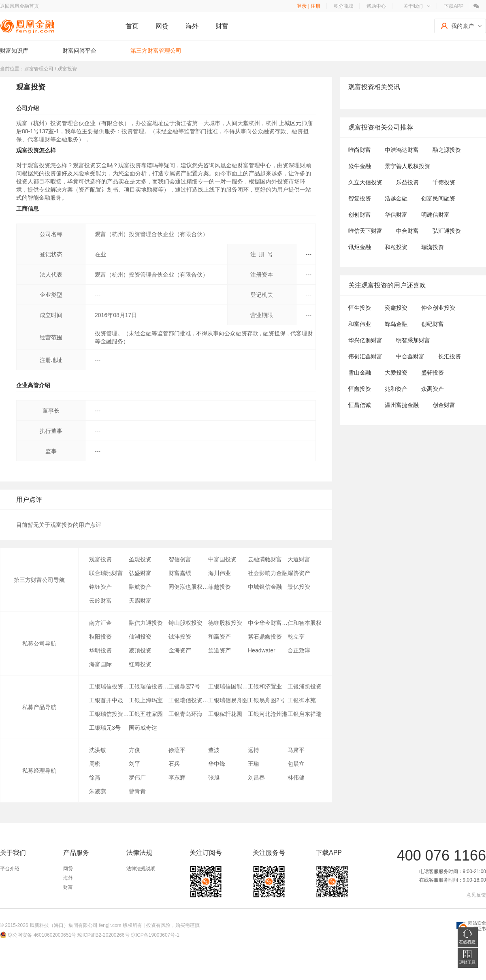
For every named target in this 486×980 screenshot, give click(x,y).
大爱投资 (396, 373)
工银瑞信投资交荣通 (188, 700)
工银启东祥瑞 (305, 714)
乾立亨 (296, 637)
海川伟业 (220, 573)
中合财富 (407, 231)
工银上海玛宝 (146, 700)
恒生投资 (360, 308)
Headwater (262, 650)
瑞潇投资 (433, 247)
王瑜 (254, 764)
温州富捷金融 (402, 405)
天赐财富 (140, 601)
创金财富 (444, 405)
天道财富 (299, 559)
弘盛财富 (140, 573)
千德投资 (444, 182)
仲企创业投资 (438, 308)
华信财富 (396, 215)
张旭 (214, 778)
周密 (95, 764)
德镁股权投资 (225, 623)
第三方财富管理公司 (156, 51)
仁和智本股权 (305, 623)
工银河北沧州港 (268, 714)
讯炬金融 (360, 247)
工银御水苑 (302, 700)
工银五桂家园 (146, 714)
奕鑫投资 (396, 308)
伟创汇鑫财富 (365, 356)
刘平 (134, 764)
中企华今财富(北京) (268, 623)
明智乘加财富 (413, 340)
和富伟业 (360, 324)
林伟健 (296, 778)
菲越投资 (220, 587)
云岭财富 (100, 601)
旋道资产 (220, 650)
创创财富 (360, 215)
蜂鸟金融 (396, 324)
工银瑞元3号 (105, 728)
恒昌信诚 (360, 405)
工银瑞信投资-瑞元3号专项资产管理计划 (109, 686)
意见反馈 (476, 895)
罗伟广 (137, 778)
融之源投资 (447, 150)
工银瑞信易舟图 (228, 700)
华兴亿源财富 (365, 340)
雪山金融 (360, 373)
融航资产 (140, 587)
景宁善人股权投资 (407, 166)
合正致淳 (299, 650)
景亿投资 (299, 587)
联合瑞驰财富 (106, 573)
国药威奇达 (143, 728)
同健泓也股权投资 (188, 587)
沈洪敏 (98, 750)
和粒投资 (396, 247)
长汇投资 (450, 356)
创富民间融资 (438, 198)
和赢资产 (220, 637)
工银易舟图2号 (266, 700)
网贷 (162, 26)
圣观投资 (140, 559)
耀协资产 (299, 573)
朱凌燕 (98, 791)
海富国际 (100, 664)
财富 (222, 26)
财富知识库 (14, 51)
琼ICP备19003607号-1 (155, 935)
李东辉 (177, 778)
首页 (132, 26)
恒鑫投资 (360, 389)
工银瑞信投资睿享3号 (109, 714)
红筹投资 (140, 664)
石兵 (174, 764)
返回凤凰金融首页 (19, 6)
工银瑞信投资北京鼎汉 (149, 686)
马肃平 (296, 750)
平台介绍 (10, 869)
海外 (192, 26)
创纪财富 (433, 324)
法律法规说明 (141, 869)
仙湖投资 (140, 637)
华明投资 (100, 650)
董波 (214, 750)
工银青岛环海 (185, 714)
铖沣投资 (180, 637)
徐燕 (95, 778)
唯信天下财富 (365, 231)
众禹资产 (433, 389)
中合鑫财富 (410, 356)
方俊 (134, 750)
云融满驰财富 (265, 559)
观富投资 (100, 559)
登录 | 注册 (309, 6)
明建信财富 (435, 215)
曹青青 (137, 791)
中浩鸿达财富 (402, 150)
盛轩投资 (433, 373)
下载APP (454, 6)
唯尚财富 (360, 150)
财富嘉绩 (180, 573)
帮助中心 (376, 6)
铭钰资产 (100, 587)
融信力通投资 (146, 623)
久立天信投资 (365, 182)
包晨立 (296, 764)
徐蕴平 (177, 750)
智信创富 (180, 559)
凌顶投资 (140, 650)
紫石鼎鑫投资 (265, 637)
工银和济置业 (265, 686)
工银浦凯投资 (305, 686)
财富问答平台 (79, 51)
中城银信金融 (265, 587)
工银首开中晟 (106, 700)
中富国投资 (222, 559)
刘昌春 (256, 778)
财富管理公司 (39, 69)
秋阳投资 (100, 637)
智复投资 (360, 198)
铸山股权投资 (185, 623)
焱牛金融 (360, 166)
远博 (254, 750)
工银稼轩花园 (225, 714)
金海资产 (180, 650)
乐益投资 (407, 182)
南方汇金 (100, 623)
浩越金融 (396, 198)
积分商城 (343, 6)
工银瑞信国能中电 (228, 686)
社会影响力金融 (268, 573)
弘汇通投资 (447, 231)
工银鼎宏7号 (184, 686)
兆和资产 (396, 389)
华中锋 (217, 764)
